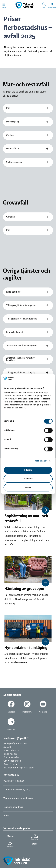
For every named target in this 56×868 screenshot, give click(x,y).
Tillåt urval (28, 479)
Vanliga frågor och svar (15, 744)
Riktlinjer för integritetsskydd (19, 768)
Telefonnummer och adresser (18, 798)
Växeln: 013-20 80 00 (14, 781)
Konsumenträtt (11, 757)
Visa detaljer (41, 461)
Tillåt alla (28, 470)
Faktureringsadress (13, 807)
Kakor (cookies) (11, 764)
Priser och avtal (11, 751)
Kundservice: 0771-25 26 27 (17, 790)
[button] (4, 5)
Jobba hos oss (10, 754)
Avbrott (7, 747)
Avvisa (28, 488)
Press (6, 816)
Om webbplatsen (12, 761)
